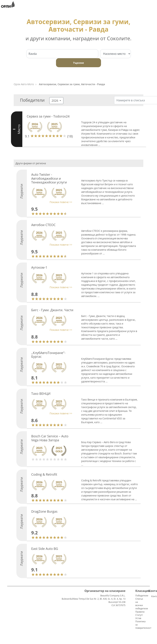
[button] (51, 202)
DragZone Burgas (44, 511)
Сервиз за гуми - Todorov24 (48, 116)
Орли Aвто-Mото (24, 84)
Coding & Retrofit (44, 474)
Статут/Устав (139, 617)
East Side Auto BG (45, 549)
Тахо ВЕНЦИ (41, 394)
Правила (140, 612)
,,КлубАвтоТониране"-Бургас (48, 355)
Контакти (153, 596)
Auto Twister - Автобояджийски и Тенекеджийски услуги (49, 178)
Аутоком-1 (39, 267)
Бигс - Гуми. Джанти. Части (52, 310)
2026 (55, 101)
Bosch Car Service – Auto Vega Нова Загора (50, 438)
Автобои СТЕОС (43, 225)
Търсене (78, 63)
